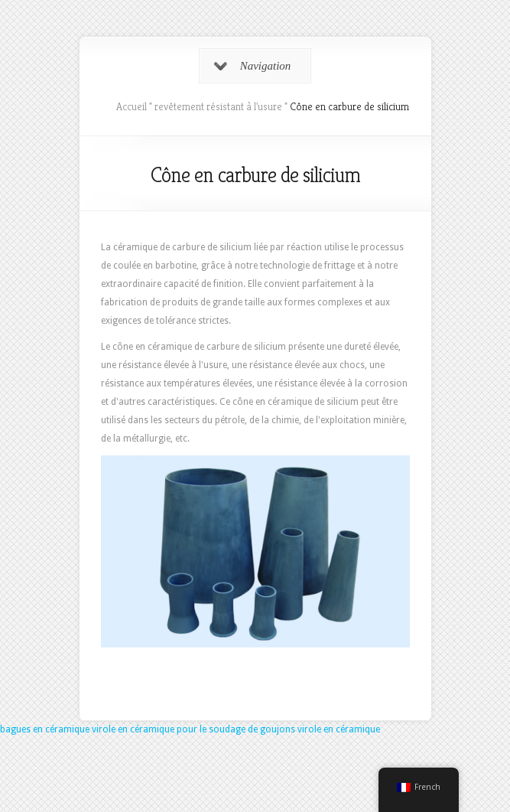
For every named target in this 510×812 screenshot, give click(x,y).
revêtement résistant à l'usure (218, 106)
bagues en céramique (45, 729)
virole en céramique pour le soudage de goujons (193, 729)
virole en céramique (339, 729)
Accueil (132, 106)
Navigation (253, 66)
